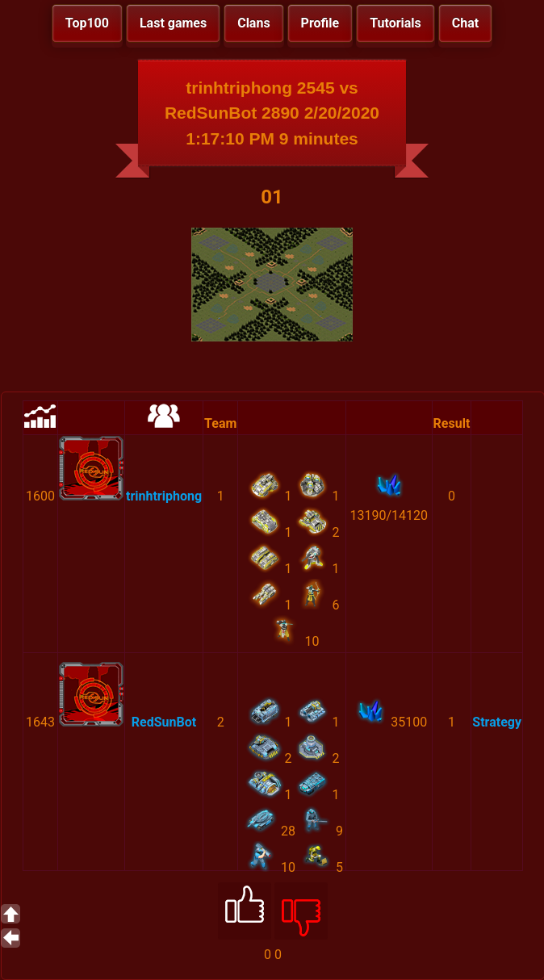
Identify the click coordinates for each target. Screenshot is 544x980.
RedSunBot (164, 722)
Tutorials (395, 23)
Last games (173, 23)
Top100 (87, 23)
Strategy (497, 722)
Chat (465, 23)
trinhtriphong (164, 496)
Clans (253, 23)
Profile (320, 23)
